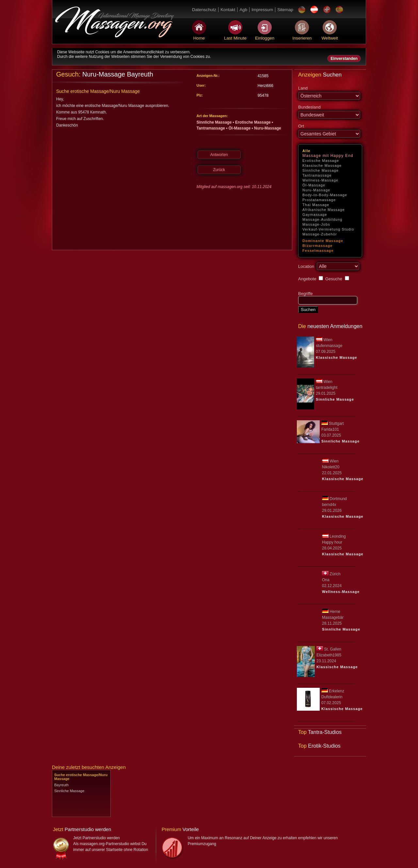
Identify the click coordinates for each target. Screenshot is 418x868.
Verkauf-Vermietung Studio (328, 229)
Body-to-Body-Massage (325, 195)
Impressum (262, 10)
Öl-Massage (314, 185)
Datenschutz (204, 10)
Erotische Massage (321, 161)
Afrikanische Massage (324, 210)
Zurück (219, 170)
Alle (306, 151)
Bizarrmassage (318, 246)
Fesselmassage (318, 251)
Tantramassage (317, 175)
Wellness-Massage (320, 180)
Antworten (219, 155)
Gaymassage (315, 215)
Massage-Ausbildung (322, 219)
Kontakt (228, 10)
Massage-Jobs (316, 224)
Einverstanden (344, 59)
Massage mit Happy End (328, 156)
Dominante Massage (323, 241)
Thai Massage (316, 205)
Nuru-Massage (316, 190)
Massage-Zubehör (320, 234)
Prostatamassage (319, 200)
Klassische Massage (322, 165)
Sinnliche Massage (321, 170)
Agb (243, 10)
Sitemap (285, 10)
